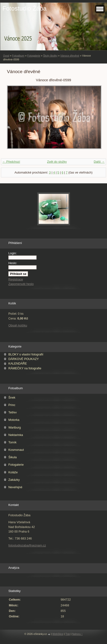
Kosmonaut (16, 450)
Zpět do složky (57, 162)
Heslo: (13, 263)
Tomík (12, 442)
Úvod (6, 56)
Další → (99, 162)
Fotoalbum (18, 56)
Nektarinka (16, 435)
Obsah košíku (18, 325)
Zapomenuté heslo (21, 284)
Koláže (13, 472)
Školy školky (50, 56)
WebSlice (58, 634)
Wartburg (15, 427)
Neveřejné (15, 487)
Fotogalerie (34, 56)
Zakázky (14, 480)
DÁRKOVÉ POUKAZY (24, 359)
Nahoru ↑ (77, 634)
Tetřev (13, 412)
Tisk (68, 634)
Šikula (13, 457)
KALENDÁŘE (18, 363)
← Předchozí (11, 162)
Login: (13, 253)
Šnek (12, 397)
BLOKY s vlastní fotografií (26, 354)
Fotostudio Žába (24, 8)
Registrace (16, 279)
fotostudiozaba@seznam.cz (27, 545)
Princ (12, 405)
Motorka (14, 420)
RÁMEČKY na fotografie (25, 368)
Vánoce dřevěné (70, 56)
